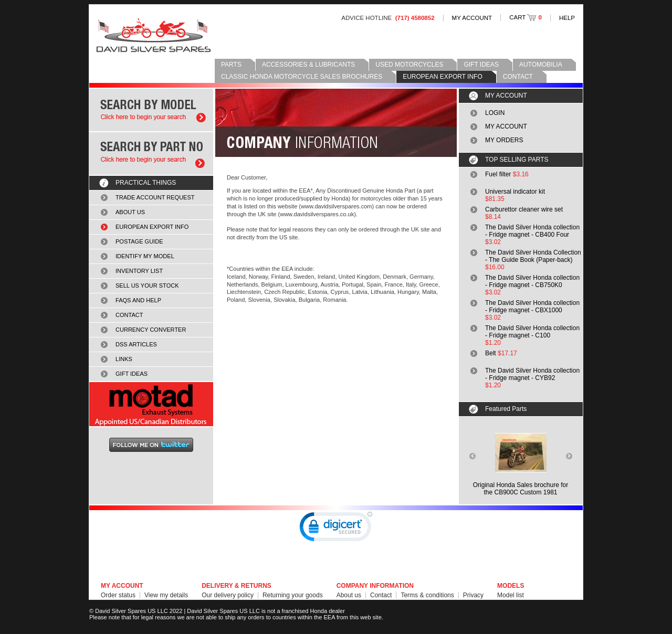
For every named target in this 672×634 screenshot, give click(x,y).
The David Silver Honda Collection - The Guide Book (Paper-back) (533, 256)
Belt (491, 353)
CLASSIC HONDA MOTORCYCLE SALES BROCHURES (302, 77)
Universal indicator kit (515, 192)
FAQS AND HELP (138, 300)
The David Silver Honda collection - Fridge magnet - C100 (532, 332)
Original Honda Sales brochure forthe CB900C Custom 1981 (521, 489)
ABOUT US (130, 212)
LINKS (124, 359)
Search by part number (151, 154)
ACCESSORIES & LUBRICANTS (308, 65)
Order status (118, 595)
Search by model (151, 110)
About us (349, 595)
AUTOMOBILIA (541, 65)
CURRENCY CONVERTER (151, 330)
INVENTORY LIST (139, 271)
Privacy (473, 595)
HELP (567, 18)
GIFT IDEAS (481, 65)
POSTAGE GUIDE (139, 241)
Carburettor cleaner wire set (524, 209)
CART (526, 17)
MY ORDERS (504, 140)
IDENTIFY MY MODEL (145, 256)
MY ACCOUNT (472, 18)
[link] (336, 529)
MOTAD (151, 404)
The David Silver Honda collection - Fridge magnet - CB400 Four (532, 231)
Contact (381, 595)
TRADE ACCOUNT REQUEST (155, 197)
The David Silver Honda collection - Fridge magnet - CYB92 (532, 374)
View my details (166, 595)
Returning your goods (293, 595)
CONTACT (518, 77)
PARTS (231, 65)
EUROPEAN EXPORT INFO (443, 77)
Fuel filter (498, 174)
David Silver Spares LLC (154, 35)
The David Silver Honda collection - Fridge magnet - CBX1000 (532, 307)
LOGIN (495, 113)
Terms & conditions (427, 595)
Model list (511, 595)
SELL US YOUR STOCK (147, 286)
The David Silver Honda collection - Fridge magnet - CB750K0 (532, 281)
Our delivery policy (228, 595)
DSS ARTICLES (136, 344)
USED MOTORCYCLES (409, 65)
